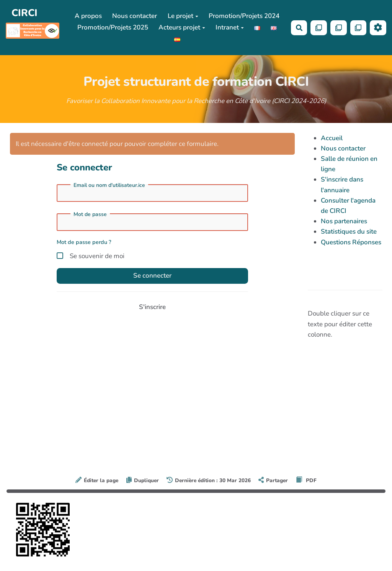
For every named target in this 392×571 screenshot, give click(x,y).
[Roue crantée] (378, 28)
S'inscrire (152, 307)
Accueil (332, 138)
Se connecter (152, 276)
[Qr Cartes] (319, 28)
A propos (88, 16)
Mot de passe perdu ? (84, 242)
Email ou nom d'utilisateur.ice (109, 185)
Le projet (183, 16)
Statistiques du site (349, 232)
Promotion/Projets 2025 (113, 27)
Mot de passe (90, 214)
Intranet (230, 27)
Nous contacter (135, 16)
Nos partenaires (344, 221)
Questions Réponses (351, 242)
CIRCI (24, 13)
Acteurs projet (182, 27)
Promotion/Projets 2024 (244, 16)
